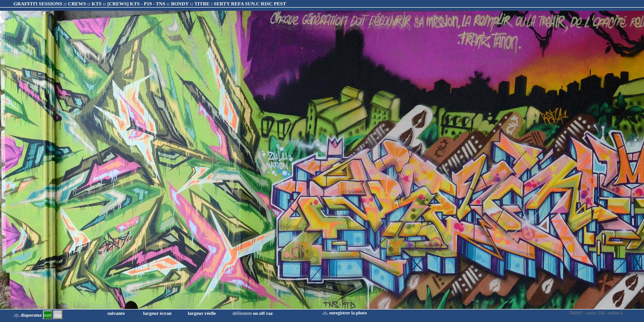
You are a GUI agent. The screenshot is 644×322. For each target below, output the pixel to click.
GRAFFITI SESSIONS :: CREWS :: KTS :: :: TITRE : (150, 4)
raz (269, 313)
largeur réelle (202, 313)
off (262, 313)
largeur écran (157, 313)
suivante (116, 313)
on (255, 313)
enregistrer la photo (348, 313)
